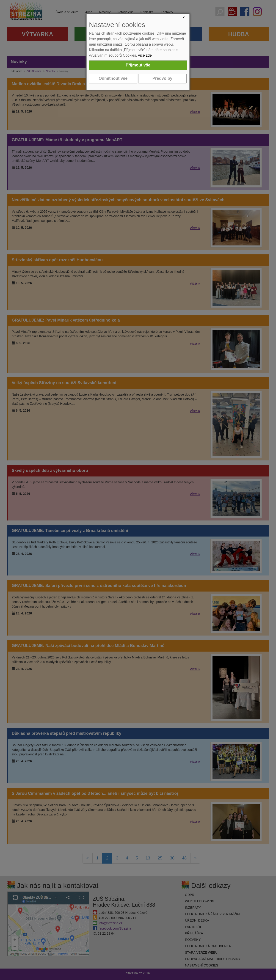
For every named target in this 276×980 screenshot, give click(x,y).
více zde (145, 55)
